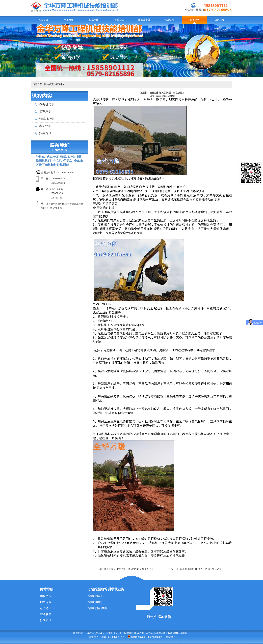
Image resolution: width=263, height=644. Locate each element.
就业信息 (169, 20)
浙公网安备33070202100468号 (145, 637)
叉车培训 (45, 112)
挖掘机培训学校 (98, 608)
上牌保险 (220, 20)
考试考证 (119, 20)
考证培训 (45, 126)
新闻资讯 (194, 20)
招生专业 (94, 20)
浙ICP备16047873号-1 (113, 637)
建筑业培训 (144, 20)
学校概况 (69, 20)
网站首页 (43, 20)
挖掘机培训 (47, 104)
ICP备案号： (94, 637)
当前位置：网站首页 (43, 84)
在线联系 (46, 614)
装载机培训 (47, 119)
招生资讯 (45, 133)
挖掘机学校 (95, 602)
